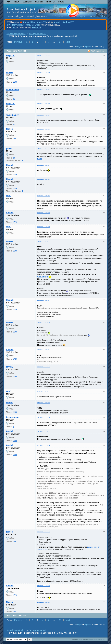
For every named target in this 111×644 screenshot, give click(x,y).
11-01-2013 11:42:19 (44, 129)
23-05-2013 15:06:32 (44, 241)
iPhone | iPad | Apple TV (34, 22)
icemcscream (13, 417)
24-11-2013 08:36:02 (44, 532)
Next (68, 42)
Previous (18, 42)
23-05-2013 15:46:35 (44, 322)
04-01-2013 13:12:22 (44, 56)
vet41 (9, 196)
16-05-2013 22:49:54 (44, 179)
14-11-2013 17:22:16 (44, 417)
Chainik (10, 165)
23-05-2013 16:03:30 (44, 367)
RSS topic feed (97, 51)
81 (14, 99)
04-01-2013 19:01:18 (44, 104)
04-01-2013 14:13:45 (44, 73)
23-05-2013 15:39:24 (44, 300)
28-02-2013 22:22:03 (44, 148)
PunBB (81, 639)
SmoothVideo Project (21, 9)
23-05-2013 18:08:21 (44, 391)
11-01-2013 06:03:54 (44, 115)
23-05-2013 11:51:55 (44, 227)
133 (14, 138)
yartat (9, 148)
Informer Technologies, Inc (98, 639)
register (88, 46)
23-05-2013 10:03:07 (44, 196)
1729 (15, 175)
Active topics (79, 16)
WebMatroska (43, 277)
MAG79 (10, 72)
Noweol (10, 129)
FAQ (14, 27)
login (79, 46)
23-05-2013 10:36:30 (44, 213)
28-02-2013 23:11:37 (44, 165)
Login (61, 2)
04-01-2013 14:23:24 (44, 90)
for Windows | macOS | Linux (23, 25)
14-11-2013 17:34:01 (44, 431)
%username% (13, 90)
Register (51, 2)
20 (14, 158)
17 (60, 42)
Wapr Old (11, 55)
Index (17, 2)
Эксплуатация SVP (38, 34)
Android (57, 22)
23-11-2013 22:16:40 (44, 445)
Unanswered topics (96, 16)
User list (27, 2)
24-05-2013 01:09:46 (44, 403)
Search (39, 2)
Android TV (68, 22)
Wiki (9, 2)
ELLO (40, 159)
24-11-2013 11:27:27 (44, 586)
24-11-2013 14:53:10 (44, 602)
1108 (15, 82)
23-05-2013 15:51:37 (44, 350)
